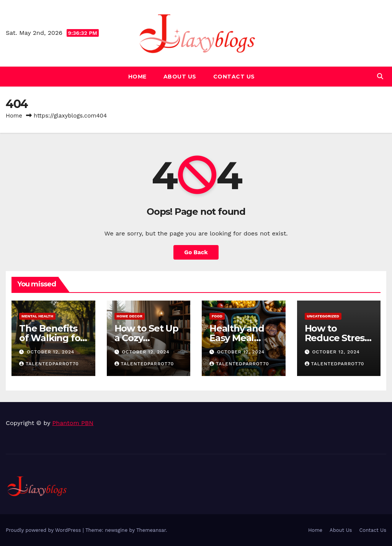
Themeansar (151, 530)
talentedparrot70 (49, 364)
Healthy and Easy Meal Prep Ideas (237, 338)
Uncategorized (323, 316)
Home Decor (130, 316)
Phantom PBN (73, 423)
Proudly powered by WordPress (44, 530)
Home (137, 77)
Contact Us (234, 77)
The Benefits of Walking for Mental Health (51, 338)
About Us (180, 77)
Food (217, 316)
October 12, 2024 (51, 352)
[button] (380, 76)
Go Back (196, 252)
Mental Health (37, 316)
